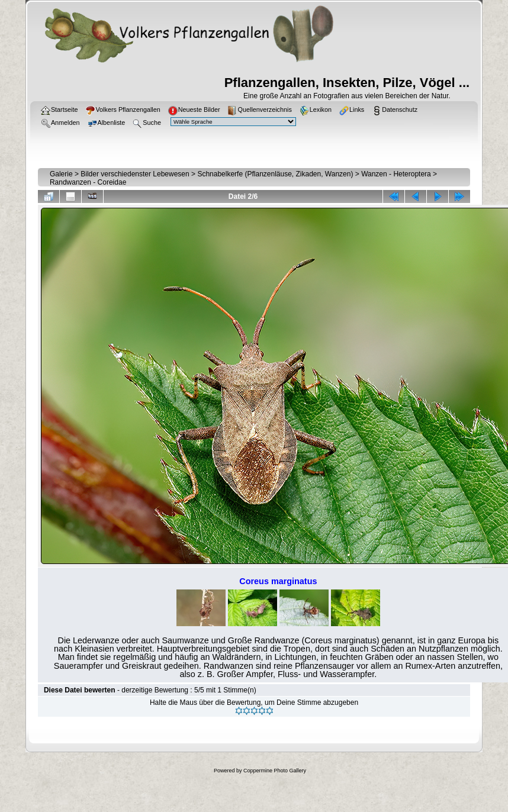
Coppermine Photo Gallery (275, 771)
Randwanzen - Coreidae (88, 182)
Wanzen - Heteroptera (396, 174)
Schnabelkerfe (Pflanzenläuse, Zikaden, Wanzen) (275, 174)
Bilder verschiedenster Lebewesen (135, 174)
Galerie (61, 174)
